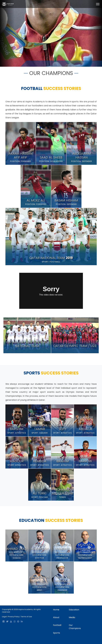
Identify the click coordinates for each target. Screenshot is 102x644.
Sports (57, 633)
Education (74, 610)
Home (29, 63)
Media (72, 617)
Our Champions (75, 627)
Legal (4, 617)
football (57, 625)
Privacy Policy (14, 617)
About (56, 617)
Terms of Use (26, 617)
